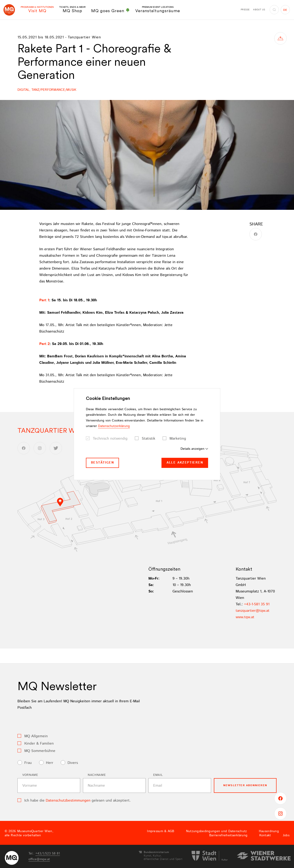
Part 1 (44, 300)
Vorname (30, 775)
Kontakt (265, 835)
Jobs (286, 835)
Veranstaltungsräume (158, 10)
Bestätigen (102, 463)
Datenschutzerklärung (114, 426)
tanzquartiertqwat (253, 611)
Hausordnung (269, 831)
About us (259, 10)
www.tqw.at (245, 617)
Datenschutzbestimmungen (68, 801)
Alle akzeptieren (185, 463)
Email (158, 775)
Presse (245, 10)
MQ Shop (72, 10)
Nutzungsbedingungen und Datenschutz (217, 831)
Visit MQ (37, 10)
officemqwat (39, 859)
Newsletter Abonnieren (245, 785)
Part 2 (44, 344)
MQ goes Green (110, 11)
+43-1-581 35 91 (257, 604)
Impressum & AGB (161, 831)
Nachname (97, 775)
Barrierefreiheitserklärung (228, 835)
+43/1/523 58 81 (48, 854)
